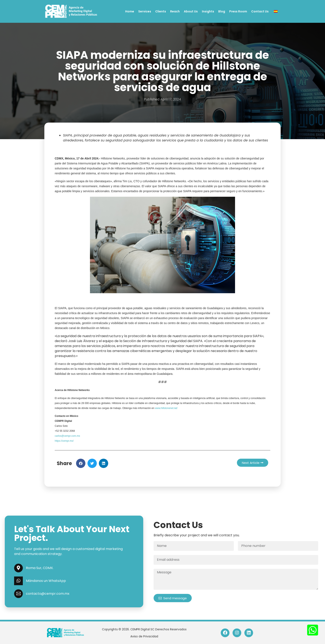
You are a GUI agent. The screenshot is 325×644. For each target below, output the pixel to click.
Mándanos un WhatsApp (46, 581)
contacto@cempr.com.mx (48, 594)
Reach (175, 11)
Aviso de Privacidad (144, 636)
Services (145, 11)
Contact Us (260, 11)
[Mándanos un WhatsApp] (18, 581)
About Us (191, 11)
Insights (208, 11)
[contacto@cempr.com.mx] (18, 594)
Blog (222, 11)
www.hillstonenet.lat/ (166, 408)
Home (130, 11)
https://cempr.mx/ (64, 441)
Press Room (238, 11)
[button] (81, 463)
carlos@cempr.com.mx (67, 436)
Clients (161, 11)
